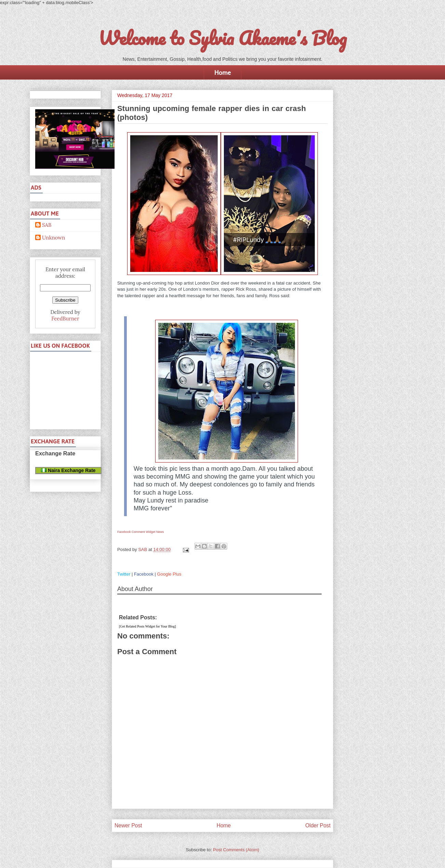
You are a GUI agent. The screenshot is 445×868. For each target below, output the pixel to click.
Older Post (318, 825)
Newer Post (128, 825)
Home (222, 72)
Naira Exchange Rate (68, 470)
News (160, 532)
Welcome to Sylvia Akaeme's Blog (222, 38)
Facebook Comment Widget (136, 532)
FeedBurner (65, 319)
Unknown (53, 238)
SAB (47, 225)
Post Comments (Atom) (236, 850)
